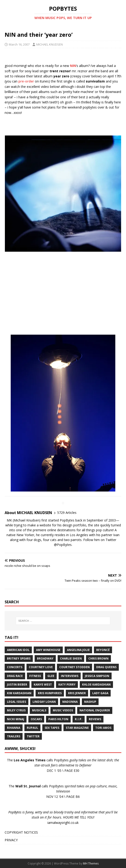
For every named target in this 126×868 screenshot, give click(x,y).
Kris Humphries (50, 693)
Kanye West (43, 685)
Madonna (70, 702)
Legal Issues (17, 702)
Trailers (14, 736)
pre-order (26, 81)
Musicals (39, 710)
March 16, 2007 (19, 44)
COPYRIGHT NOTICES (21, 832)
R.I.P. (79, 719)
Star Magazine (77, 728)
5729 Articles (67, 513)
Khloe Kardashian (96, 685)
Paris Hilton (58, 719)
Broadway (45, 658)
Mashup (90, 702)
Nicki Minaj (16, 719)
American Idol (18, 650)
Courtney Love (41, 667)
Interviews (70, 676)
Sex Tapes (52, 728)
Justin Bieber (17, 685)
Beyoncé (103, 650)
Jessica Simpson (97, 676)
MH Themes (91, 863)
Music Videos (63, 710)
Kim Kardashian (19, 693)
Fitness (35, 676)
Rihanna (14, 728)
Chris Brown (98, 658)
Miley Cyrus (16, 710)
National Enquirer (95, 710)
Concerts (15, 667)
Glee (51, 676)
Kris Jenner (77, 693)
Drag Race (15, 676)
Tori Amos (103, 728)
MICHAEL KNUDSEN (50, 44)
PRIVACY (11, 840)
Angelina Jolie (78, 650)
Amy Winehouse (48, 650)
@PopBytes (63, 545)
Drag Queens (106, 667)
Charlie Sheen (71, 658)
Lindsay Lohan (44, 702)
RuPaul (32, 728)
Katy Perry (67, 685)
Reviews (95, 719)
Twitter (33, 736)
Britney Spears (19, 658)
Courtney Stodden (75, 667)
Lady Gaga (100, 693)
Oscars (36, 719)
